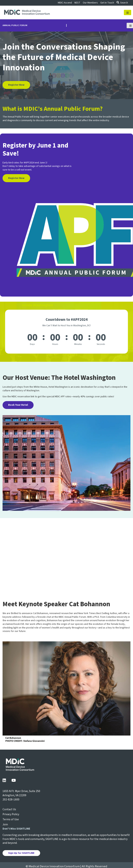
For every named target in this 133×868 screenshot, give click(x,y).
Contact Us (9, 809)
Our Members (90, 3)
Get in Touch (107, 3)
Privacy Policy (11, 814)
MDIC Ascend (65, 3)
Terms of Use (11, 819)
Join (5, 824)
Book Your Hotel (18, 405)
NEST (77, 3)
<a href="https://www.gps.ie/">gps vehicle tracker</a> (66, 552)
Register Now (16, 85)
